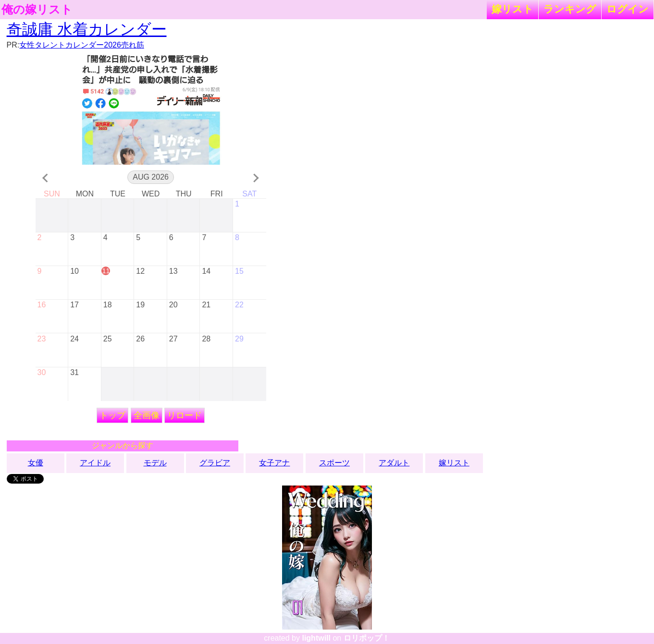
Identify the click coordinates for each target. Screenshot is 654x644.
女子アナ (274, 463)
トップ (112, 415)
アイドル (95, 463)
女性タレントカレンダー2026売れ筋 (82, 45)
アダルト (394, 463)
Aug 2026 (151, 177)
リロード (185, 415)
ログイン (628, 9)
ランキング (570, 9)
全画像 (147, 415)
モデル (155, 463)
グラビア (215, 463)
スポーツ (334, 463)
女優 (36, 463)
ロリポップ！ (367, 638)
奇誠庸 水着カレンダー (87, 29)
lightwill (316, 638)
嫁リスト (512, 9)
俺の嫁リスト (37, 10)
